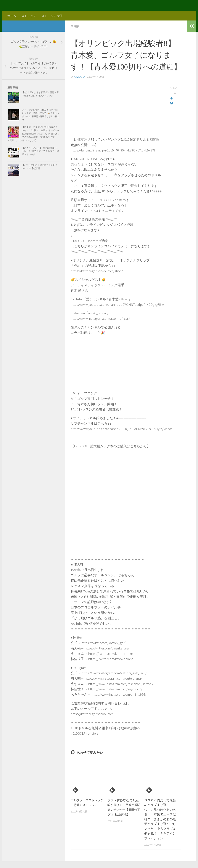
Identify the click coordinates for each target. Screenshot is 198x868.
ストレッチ (29, 16)
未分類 (75, 26)
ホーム (12, 16)
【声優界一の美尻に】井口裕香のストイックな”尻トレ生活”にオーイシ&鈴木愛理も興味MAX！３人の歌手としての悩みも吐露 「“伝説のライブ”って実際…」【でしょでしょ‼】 (33, 134)
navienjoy (80, 77)
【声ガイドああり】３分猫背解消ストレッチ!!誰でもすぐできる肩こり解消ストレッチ (40, 151)
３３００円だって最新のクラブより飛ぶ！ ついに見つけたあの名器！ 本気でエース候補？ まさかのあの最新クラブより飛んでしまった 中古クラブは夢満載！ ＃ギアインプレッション (160, 819)
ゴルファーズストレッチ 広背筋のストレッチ (86, 805)
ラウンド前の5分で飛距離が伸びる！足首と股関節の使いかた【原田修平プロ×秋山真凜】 (123, 809)
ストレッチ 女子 (52, 16)
